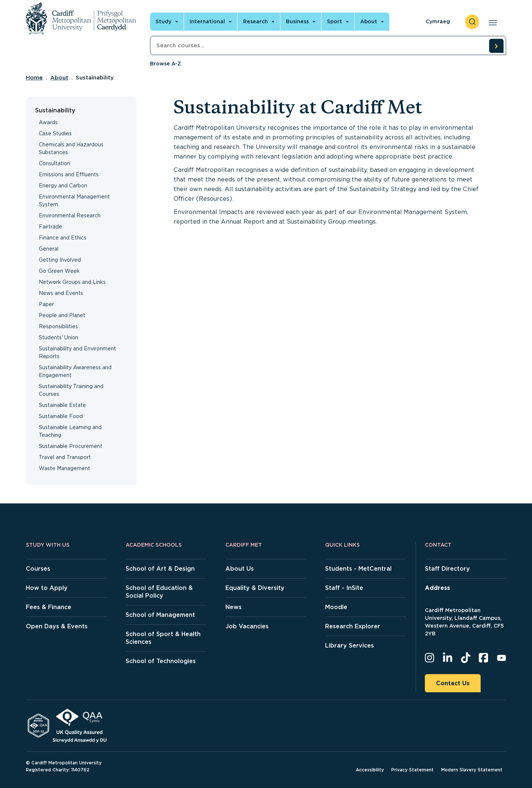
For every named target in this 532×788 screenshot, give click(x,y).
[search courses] (496, 46)
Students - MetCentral (358, 569)
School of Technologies (161, 661)
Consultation (54, 163)
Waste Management (64, 468)
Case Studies (55, 133)
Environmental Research (70, 215)
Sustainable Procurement (71, 446)
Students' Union (59, 337)
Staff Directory (447, 569)
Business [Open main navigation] (297, 21)
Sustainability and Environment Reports (77, 352)
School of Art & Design (160, 569)
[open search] (472, 22)
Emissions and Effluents (69, 174)
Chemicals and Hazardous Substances (71, 148)
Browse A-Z (166, 64)
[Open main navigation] (491, 22)
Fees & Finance (49, 607)
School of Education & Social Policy (159, 592)
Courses (38, 569)
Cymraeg (438, 21)
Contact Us (453, 683)
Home (34, 78)
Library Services (349, 646)
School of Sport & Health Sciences (163, 638)
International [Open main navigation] (207, 21)
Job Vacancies (247, 626)
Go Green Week (59, 271)
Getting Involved (60, 260)
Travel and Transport (65, 457)
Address (437, 588)
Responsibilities (58, 326)
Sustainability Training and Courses (71, 390)
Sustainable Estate (62, 405)
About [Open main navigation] (369, 21)
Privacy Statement (412, 770)
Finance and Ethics (63, 238)
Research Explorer (353, 626)
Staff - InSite (344, 588)
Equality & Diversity (255, 588)
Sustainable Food (61, 416)
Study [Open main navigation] (163, 21)
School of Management (160, 615)
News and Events (61, 293)
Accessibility (370, 770)
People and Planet (62, 315)
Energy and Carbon (63, 186)
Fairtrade (50, 227)
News (233, 607)
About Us (240, 569)
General (49, 249)
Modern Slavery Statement (472, 770)
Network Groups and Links (72, 282)
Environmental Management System (74, 201)
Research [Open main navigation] (255, 21)
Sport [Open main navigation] (335, 21)
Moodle (336, 607)
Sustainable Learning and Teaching (70, 431)
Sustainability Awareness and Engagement (75, 371)
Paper (46, 304)
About (59, 78)
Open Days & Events (57, 626)
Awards (48, 122)
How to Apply (47, 588)
